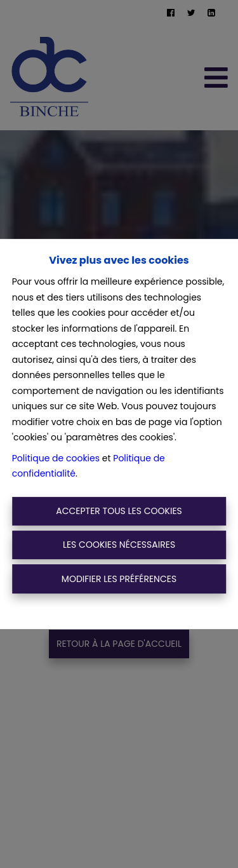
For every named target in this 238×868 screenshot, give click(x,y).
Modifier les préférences (119, 579)
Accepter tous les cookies (119, 511)
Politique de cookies (56, 458)
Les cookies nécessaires (119, 545)
